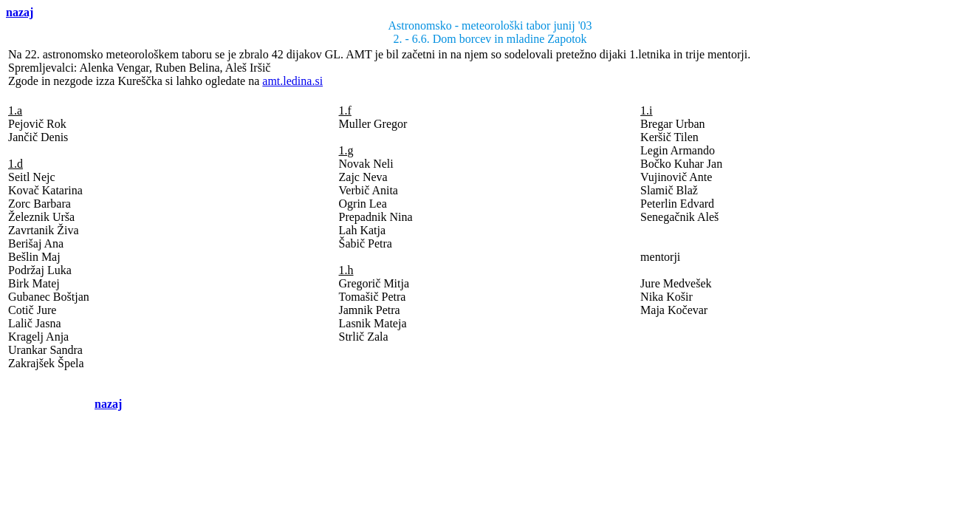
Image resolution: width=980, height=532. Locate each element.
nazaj (20, 12)
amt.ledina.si (292, 81)
